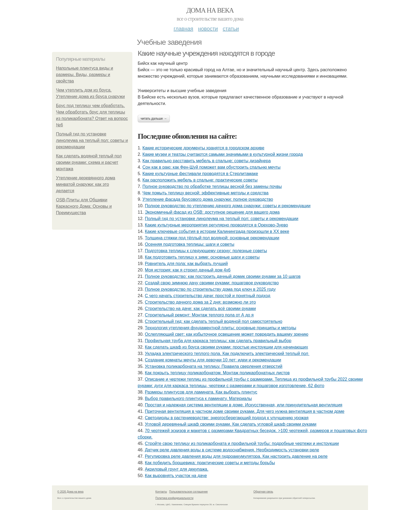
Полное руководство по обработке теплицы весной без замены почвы (212, 186)
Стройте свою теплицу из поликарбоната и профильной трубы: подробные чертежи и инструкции (242, 443)
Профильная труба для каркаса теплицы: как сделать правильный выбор (218, 341)
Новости (208, 29)
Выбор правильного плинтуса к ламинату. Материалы (198, 398)
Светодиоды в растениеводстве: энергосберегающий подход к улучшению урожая (227, 418)
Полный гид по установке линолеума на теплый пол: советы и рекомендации (92, 140)
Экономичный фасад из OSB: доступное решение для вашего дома (212, 212)
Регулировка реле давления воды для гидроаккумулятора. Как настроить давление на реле (236, 456)
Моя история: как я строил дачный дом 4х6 (188, 270)
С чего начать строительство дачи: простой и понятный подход (208, 296)
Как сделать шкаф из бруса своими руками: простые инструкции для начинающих (226, 347)
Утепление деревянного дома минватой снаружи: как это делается (86, 184)
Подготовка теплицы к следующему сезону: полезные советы (206, 251)
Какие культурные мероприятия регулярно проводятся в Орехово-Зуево (217, 225)
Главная (183, 29)
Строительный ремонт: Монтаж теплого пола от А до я (199, 315)
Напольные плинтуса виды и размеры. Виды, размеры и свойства (85, 75)
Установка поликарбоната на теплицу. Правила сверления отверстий (214, 366)
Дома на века (210, 10)
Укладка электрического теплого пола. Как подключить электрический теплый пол (227, 354)
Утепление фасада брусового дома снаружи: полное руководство (208, 199)
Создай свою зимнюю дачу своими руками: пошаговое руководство (212, 283)
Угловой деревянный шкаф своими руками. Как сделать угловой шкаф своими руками (231, 424)
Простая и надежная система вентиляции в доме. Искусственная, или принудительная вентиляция (244, 405)
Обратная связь (263, 492)
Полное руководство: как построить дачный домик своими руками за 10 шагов (223, 276)
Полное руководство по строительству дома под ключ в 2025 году (210, 289)
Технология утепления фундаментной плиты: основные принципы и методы (221, 328)
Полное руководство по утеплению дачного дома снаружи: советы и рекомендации (228, 206)
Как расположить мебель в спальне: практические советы (200, 180)
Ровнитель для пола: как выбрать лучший (186, 264)
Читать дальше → (154, 119)
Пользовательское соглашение (189, 492)
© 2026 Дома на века (70, 492)
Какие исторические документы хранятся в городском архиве (203, 148)
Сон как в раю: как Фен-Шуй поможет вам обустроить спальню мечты (212, 167)
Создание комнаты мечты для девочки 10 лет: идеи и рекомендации (213, 360)
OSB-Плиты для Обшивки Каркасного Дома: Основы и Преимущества (84, 206)
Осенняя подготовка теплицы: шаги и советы (190, 244)
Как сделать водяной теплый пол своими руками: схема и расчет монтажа (89, 162)
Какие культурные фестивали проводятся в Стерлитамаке (200, 174)
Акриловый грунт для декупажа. (177, 469)
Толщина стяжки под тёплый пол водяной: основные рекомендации (212, 238)
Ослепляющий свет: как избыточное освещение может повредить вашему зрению (227, 334)
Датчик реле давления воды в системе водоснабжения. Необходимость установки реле (232, 450)
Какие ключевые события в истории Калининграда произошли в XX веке (217, 231)
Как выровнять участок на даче (176, 476)
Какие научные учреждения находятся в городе (206, 53)
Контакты (161, 492)
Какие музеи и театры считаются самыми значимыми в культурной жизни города (223, 154)
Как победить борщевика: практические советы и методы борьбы (210, 463)
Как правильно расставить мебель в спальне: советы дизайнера (207, 161)
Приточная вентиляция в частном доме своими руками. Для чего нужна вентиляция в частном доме (245, 411)
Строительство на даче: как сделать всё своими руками (200, 309)
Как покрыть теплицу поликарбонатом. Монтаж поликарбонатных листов (217, 373)
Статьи (231, 29)
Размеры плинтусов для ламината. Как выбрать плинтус (201, 392)
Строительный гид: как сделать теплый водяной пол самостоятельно (214, 321)
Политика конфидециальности (174, 498)
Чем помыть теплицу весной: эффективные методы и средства (206, 193)
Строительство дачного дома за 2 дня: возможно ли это (200, 302)
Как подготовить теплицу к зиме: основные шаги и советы (202, 257)
